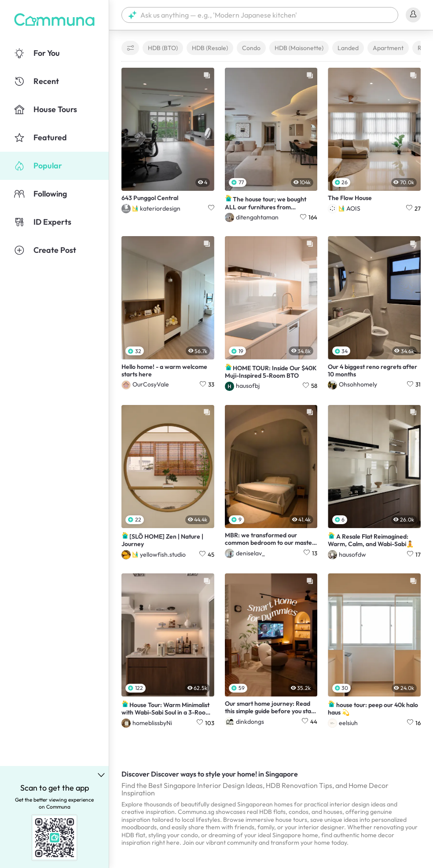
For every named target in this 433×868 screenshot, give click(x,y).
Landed (348, 48)
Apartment (388, 48)
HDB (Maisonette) (299, 48)
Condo (251, 48)
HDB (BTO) (163, 48)
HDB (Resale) (210, 48)
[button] (260, 15)
